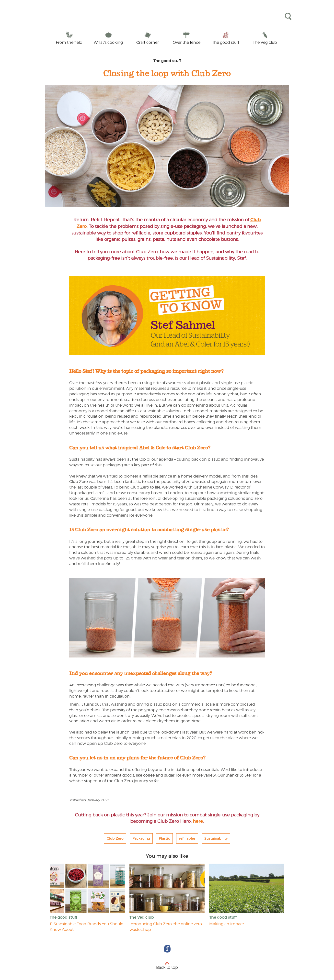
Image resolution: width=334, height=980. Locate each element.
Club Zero (115, 838)
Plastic (164, 838)
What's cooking (108, 42)
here (198, 821)
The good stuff (226, 42)
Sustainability (216, 838)
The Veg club (265, 42)
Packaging (141, 838)
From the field (69, 42)
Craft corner (148, 42)
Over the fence (187, 42)
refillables (187, 838)
